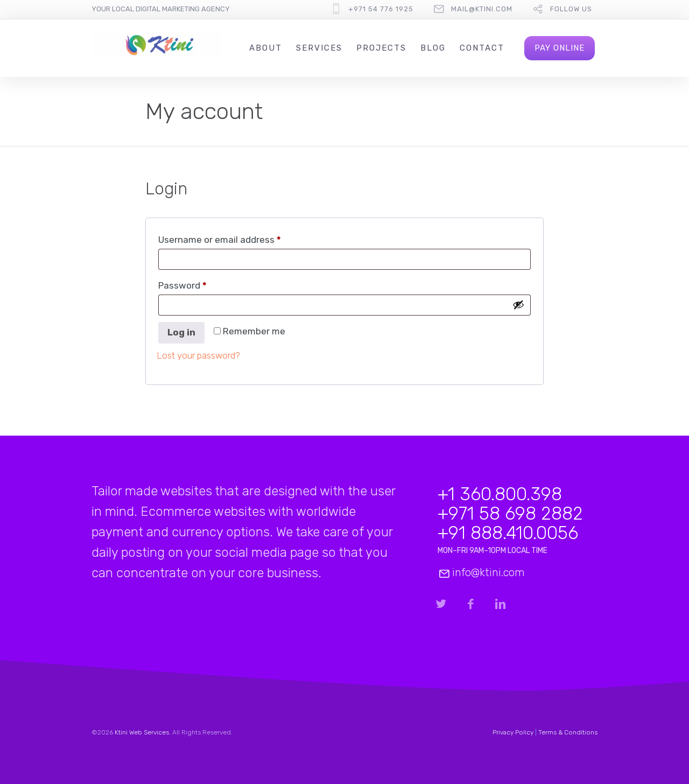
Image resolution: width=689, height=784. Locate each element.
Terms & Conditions (568, 732)
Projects (381, 48)
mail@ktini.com (482, 9)
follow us (571, 9)
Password (201, 283)
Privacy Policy (513, 732)
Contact (482, 48)
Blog (433, 48)
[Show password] (518, 305)
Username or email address (238, 238)
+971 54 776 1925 (381, 9)
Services (319, 48)
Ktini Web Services (142, 732)
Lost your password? (198, 355)
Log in (181, 332)
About (266, 48)
